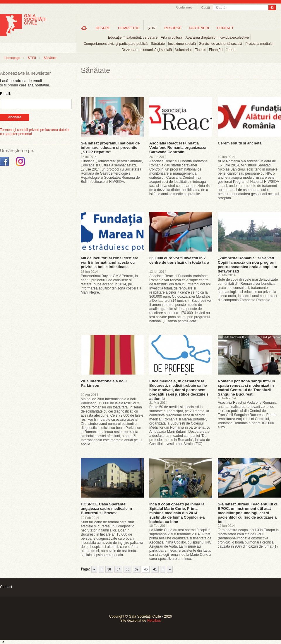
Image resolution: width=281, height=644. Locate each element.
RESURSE (173, 28)
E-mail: (5, 94)
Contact (6, 587)
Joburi (231, 50)
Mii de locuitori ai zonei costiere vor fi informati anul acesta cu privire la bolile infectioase (110, 262)
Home (84, 28)
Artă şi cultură (171, 38)
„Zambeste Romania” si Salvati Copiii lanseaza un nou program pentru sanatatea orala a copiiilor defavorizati (248, 265)
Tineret (200, 50)
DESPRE (103, 28)
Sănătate (158, 44)
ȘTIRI (32, 58)
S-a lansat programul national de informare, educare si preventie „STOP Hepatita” (110, 148)
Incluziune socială (182, 44)
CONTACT (225, 28)
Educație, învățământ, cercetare (133, 38)
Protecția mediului (259, 44)
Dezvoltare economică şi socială (147, 50)
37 (118, 569)
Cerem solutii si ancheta (240, 143)
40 (146, 569)
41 (155, 569)
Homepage (12, 58)
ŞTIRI (152, 28)
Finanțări (216, 50)
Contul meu (184, 7)
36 (109, 569)
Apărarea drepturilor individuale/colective (217, 38)
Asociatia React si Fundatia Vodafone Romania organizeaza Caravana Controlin (178, 148)
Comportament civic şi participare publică (115, 44)
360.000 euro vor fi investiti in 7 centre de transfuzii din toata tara (179, 260)
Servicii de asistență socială (221, 44)
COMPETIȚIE (129, 28)
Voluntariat (183, 50)
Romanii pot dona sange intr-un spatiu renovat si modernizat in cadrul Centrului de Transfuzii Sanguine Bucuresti (246, 388)
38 (127, 569)
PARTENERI (199, 28)
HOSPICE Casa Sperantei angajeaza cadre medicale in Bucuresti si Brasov (106, 508)
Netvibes (154, 621)
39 (137, 569)
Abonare (14, 117)
